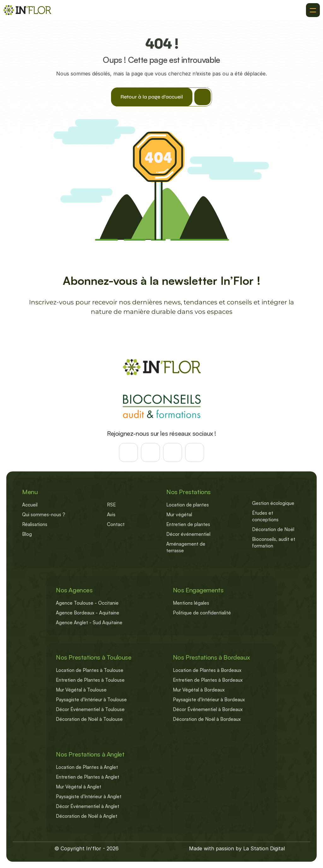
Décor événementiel (188, 534)
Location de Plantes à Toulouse (90, 670)
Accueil (30, 505)
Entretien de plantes (188, 524)
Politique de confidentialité (202, 613)
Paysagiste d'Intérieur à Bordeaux (209, 700)
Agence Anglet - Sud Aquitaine (89, 623)
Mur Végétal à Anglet (79, 787)
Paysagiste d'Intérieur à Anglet (89, 796)
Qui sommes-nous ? (44, 515)
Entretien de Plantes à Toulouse (90, 680)
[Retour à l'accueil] (27, 10)
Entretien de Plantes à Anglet (88, 777)
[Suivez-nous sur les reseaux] (128, 452)
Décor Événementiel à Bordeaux (208, 709)
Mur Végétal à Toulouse (81, 690)
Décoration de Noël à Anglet (87, 816)
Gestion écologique (273, 503)
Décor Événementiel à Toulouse (90, 709)
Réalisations (35, 524)
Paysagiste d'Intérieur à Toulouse (91, 700)
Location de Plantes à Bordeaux (207, 670)
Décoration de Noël (273, 529)
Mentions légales (191, 603)
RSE (111, 505)
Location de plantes (188, 505)
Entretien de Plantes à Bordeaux (208, 680)
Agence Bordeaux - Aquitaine (88, 613)
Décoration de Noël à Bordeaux (207, 719)
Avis (111, 515)
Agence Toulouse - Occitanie (87, 603)
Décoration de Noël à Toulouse (89, 719)
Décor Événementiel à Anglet (88, 806)
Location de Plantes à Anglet (87, 767)
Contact (116, 524)
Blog (27, 534)
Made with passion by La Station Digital (237, 848)
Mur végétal (179, 515)
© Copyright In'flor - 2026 (86, 848)
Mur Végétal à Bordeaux (199, 690)
